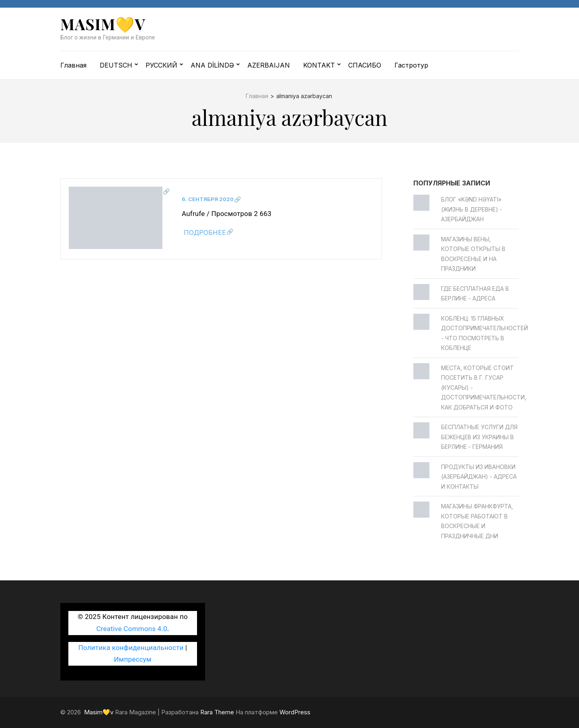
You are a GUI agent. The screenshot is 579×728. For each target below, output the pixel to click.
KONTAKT (319, 65)
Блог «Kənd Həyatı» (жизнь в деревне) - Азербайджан (472, 209)
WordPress (295, 712)
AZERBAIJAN (269, 65)
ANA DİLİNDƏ (212, 65)
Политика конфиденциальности (131, 648)
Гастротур (411, 65)
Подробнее (205, 232)
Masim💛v (103, 24)
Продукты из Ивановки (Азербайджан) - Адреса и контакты (479, 477)
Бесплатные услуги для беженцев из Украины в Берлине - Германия (479, 437)
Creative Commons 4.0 (132, 629)
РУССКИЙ (161, 65)
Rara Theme (217, 712)
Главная (73, 65)
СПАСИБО (365, 65)
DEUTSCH (116, 65)
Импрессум (132, 659)
